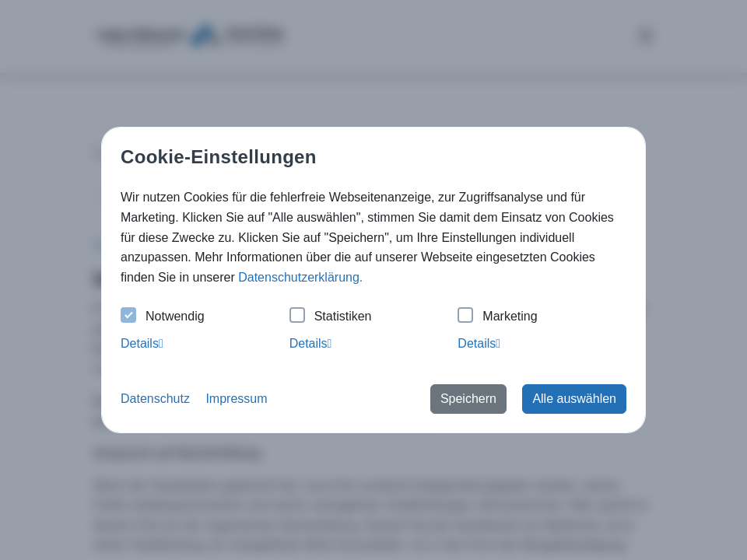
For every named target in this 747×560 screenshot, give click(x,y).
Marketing (497, 317)
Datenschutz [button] (155, 399)
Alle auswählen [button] (574, 399)
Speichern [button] (468, 399)
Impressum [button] (236, 399)
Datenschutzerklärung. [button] (300, 277)
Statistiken (331, 317)
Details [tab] (142, 343)
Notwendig (163, 317)
